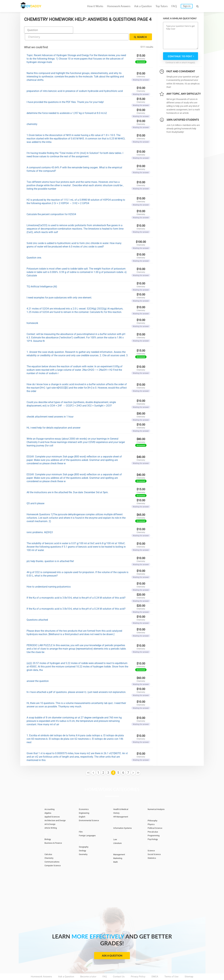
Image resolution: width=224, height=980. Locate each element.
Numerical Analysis (158, 800)
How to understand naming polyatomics (49, 578)
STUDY (37, 6)
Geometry (84, 845)
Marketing (118, 849)
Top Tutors (162, 6)
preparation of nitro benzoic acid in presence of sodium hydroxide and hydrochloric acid (75, 82)
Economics (85, 800)
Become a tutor (88, 968)
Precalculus (154, 823)
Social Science (155, 845)
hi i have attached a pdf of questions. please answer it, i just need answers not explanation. (76, 683)
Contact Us (119, 968)
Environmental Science (91, 812)
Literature (118, 834)
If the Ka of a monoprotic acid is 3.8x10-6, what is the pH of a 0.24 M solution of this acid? (76, 589)
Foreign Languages (89, 827)
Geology (83, 842)
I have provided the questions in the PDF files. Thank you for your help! (65, 93)
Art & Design (51, 815)
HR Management (122, 808)
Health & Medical (122, 800)
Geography (84, 838)
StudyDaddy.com (120, 972)
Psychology (154, 830)
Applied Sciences (53, 808)
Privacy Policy (138, 968)
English (83, 808)
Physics (152, 815)
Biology (48, 830)
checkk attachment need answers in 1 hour (50, 408)
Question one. (34, 249)
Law (115, 830)
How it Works (95, 6)
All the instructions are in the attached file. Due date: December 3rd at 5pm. (68, 483)
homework (32, 314)
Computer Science (54, 857)
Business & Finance (55, 834)
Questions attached (37, 611)
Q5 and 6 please (35, 495)
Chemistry (50, 849)
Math (116, 853)
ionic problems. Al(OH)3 (40, 523)
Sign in (187, 6)
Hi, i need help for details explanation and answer (54, 419)
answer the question (38, 672)
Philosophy (153, 812)
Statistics (153, 849)
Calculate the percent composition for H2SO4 (51, 205)
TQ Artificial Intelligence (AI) (42, 278)
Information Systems (124, 819)
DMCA (155, 968)
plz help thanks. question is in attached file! (50, 552)
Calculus (49, 845)
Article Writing (52, 819)
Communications (53, 853)
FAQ (174, 6)
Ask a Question (143, 6)
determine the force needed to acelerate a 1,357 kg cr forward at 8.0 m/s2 (67, 104)
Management (120, 846)
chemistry (32, 115)
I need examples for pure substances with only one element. (59, 289)
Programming (155, 827)
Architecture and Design (57, 812)
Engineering (85, 804)
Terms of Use (171, 968)
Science (152, 842)
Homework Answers (119, 6)
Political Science (156, 819)
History (117, 804)
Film (81, 823)
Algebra (48, 804)
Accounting (50, 800)
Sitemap (189, 968)
